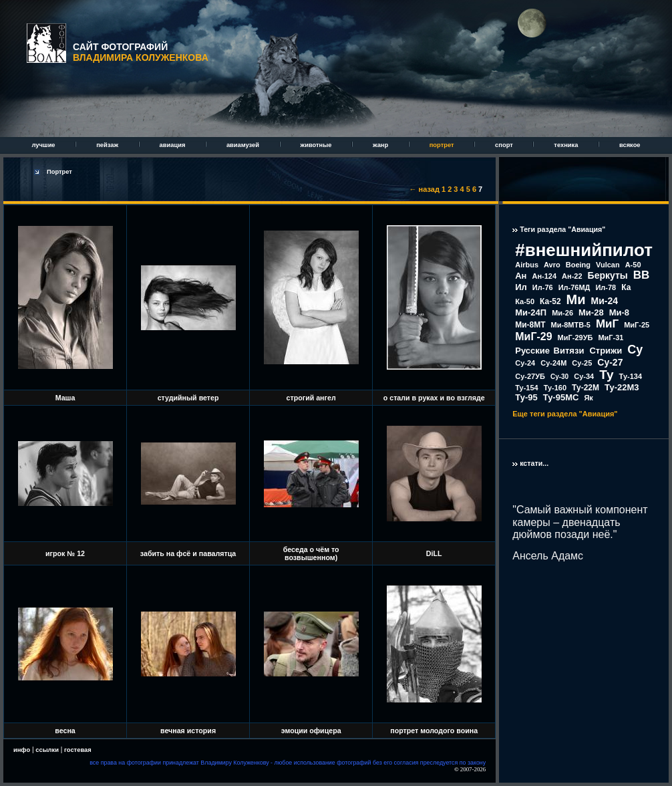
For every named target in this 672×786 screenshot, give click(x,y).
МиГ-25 (637, 325)
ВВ (642, 275)
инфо (22, 750)
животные (317, 145)
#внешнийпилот (584, 250)
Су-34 (584, 376)
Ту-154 (526, 388)
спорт (505, 145)
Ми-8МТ (530, 325)
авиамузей (244, 145)
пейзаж (108, 145)
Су (635, 350)
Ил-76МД (574, 287)
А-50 (633, 265)
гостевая (78, 750)
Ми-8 (619, 312)
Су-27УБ (530, 376)
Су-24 (525, 363)
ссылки (47, 750)
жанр (381, 145)
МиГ (607, 324)
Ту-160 (555, 388)
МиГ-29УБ (575, 338)
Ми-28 (591, 312)
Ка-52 (550, 301)
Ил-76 (543, 287)
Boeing (578, 265)
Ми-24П (531, 312)
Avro (552, 265)
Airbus (527, 265)
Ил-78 (606, 287)
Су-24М (553, 363)
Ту (606, 375)
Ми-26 (562, 313)
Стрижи (606, 351)
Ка (626, 287)
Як (588, 398)
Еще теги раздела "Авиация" (565, 414)
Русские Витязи (549, 351)
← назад (425, 189)
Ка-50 (525, 301)
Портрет (59, 172)
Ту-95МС (561, 397)
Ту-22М (585, 388)
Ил (521, 287)
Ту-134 (631, 376)
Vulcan (608, 265)
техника (567, 145)
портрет (443, 145)
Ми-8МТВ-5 (571, 325)
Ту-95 (526, 397)
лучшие (44, 145)
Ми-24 (605, 301)
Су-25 (582, 363)
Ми (576, 299)
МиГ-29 (533, 337)
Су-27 (610, 362)
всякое (630, 145)
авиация (173, 145)
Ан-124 (544, 276)
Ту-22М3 (622, 387)
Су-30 (559, 377)
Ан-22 (572, 276)
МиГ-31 (611, 338)
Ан (521, 276)
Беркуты (608, 275)
